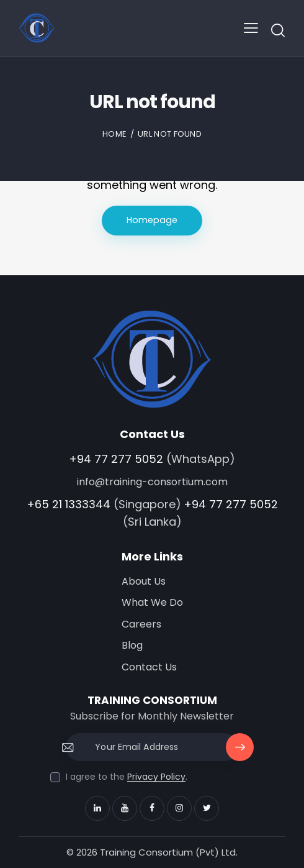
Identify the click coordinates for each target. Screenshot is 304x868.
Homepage (152, 220)
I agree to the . (127, 777)
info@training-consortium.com (152, 482)
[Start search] (278, 30)
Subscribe (240, 752)
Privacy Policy (156, 777)
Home (114, 134)
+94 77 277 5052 (116, 459)
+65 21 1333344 (69, 504)
